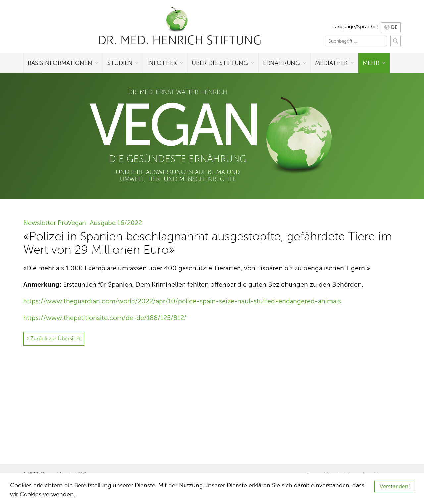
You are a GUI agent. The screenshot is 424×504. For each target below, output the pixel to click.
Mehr (371, 63)
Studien (120, 63)
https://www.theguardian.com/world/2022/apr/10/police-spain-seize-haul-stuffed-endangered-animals (182, 301)
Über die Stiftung (220, 63)
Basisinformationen (60, 63)
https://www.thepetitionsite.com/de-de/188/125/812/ (105, 318)
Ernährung (282, 63)
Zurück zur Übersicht (56, 339)
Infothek (162, 63)
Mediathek (331, 63)
